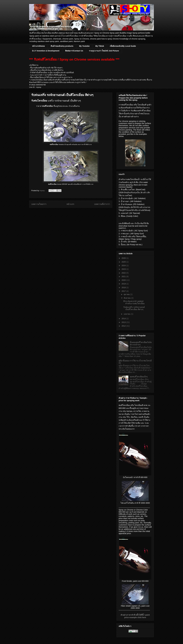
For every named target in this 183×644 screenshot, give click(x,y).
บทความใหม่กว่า (39, 204)
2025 (124, 262)
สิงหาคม (127, 298)
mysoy (42, 191)
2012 (124, 326)
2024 (124, 265)
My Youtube (84, 46)
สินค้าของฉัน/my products (62, 46)
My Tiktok (100, 46)
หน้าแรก (70, 204)
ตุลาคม (127, 294)
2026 (124, 258)
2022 (124, 273)
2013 (124, 322)
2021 (124, 276)
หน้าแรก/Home (38, 46)
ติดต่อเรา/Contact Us (74, 51)
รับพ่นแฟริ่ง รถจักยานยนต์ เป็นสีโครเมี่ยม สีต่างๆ (134, 308)
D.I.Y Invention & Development (46, 51)
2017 (124, 291)
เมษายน (127, 314)
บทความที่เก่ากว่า (102, 204)
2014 (124, 319)
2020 (124, 280)
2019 (124, 284)
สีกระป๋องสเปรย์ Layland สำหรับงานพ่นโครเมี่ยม (134, 302)
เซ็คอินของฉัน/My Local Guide (123, 46)
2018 (124, 288)
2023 (124, 269)
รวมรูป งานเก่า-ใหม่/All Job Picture (104, 51)
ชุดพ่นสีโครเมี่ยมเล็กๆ (139, 377)
